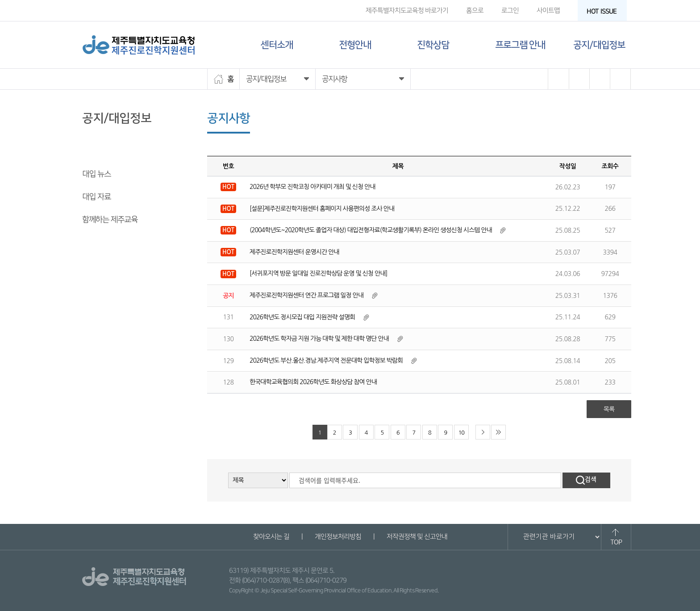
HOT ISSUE (604, 11)
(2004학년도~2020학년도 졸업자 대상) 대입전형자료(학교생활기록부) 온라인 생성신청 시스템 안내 (371, 230)
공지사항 (96, 151)
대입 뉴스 (96, 174)
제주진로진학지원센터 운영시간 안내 (294, 252)
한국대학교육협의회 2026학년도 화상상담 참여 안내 (313, 382)
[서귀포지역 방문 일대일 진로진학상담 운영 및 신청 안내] (318, 273)
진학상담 (433, 45)
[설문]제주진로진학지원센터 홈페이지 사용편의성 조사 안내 (322, 209)
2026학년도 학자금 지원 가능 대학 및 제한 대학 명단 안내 (319, 339)
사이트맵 (548, 10)
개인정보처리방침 (337, 537)
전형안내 (355, 45)
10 (461, 433)
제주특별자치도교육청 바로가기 (407, 10)
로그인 (510, 10)
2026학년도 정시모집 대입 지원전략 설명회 (302, 317)
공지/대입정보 (599, 45)
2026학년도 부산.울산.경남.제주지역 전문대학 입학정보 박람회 (326, 360)
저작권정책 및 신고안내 (417, 537)
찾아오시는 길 (271, 537)
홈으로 (475, 10)
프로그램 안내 (520, 45)
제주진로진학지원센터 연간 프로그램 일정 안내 (306, 295)
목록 (609, 409)
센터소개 (277, 45)
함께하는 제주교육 (110, 220)
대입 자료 (96, 197)
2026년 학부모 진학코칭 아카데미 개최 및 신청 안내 (312, 187)
